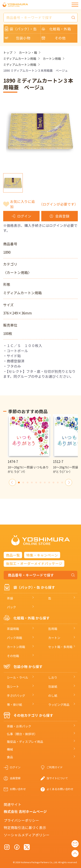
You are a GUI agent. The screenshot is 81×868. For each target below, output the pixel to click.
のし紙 (53, 695)
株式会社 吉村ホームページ (25, 811)
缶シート (13, 686)
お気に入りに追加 (44, 204)
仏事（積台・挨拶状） (22, 734)
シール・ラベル (18, 677)
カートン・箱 (28, 53)
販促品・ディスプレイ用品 (25, 742)
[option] (29, 444)
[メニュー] (75, 5)
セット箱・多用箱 (60, 647)
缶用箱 (53, 629)
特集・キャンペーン (42, 555)
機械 (10, 749)
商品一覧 (13, 555)
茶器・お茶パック (19, 726)
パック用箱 (14, 638)
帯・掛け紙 (14, 704)
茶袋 (10, 598)
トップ (8, 53)
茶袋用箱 (13, 629)
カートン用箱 (52, 59)
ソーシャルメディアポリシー (27, 835)
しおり (53, 677)
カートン (54, 638)
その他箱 (13, 656)
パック (11, 607)
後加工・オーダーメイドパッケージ (34, 563)
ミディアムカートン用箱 (20, 59)
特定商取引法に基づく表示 (25, 827)
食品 (10, 757)
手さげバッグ (16, 695)
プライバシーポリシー (21, 820)
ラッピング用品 (59, 704)
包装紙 (53, 686)
